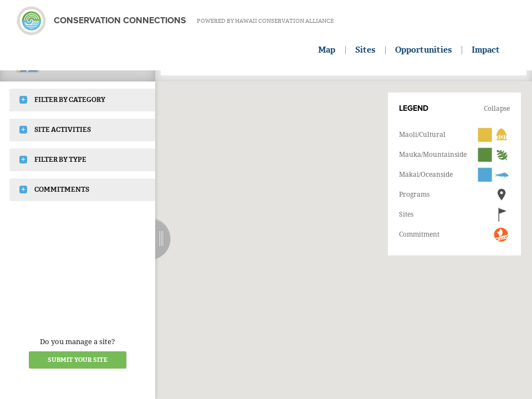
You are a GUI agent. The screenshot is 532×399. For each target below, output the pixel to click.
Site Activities (55, 130)
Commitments (54, 190)
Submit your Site (78, 360)
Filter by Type (53, 160)
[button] (329, 204)
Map (327, 50)
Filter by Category (62, 100)
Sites (365, 50)
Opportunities (423, 50)
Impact (486, 50)
